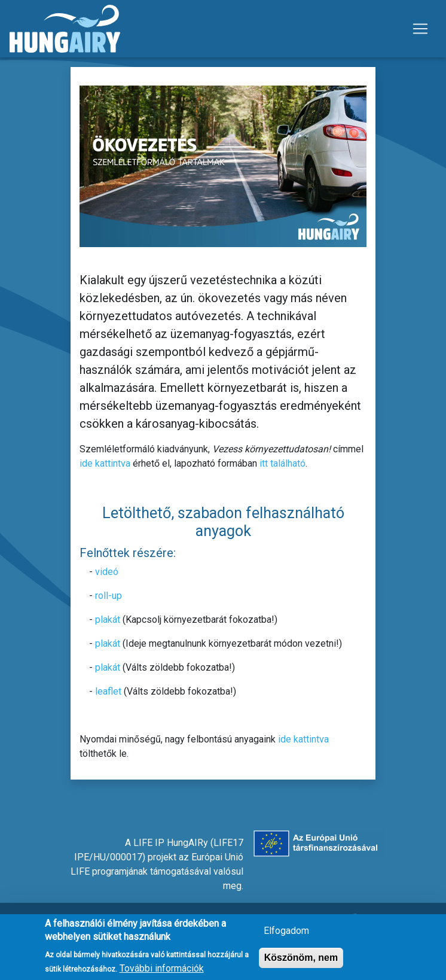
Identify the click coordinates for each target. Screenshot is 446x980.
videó (107, 572)
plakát (108, 620)
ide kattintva (105, 463)
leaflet (108, 691)
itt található (282, 463)
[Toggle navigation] (420, 29)
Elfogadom (286, 935)
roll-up (109, 596)
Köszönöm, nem (301, 962)
